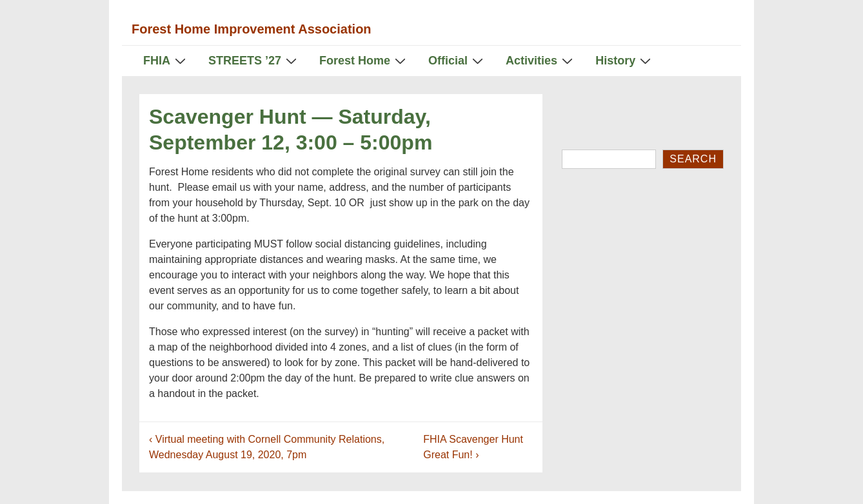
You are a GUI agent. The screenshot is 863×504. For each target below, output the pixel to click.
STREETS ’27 (254, 60)
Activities (541, 60)
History (625, 60)
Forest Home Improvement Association (252, 29)
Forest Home (364, 60)
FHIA (166, 60)
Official (457, 60)
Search (693, 159)
